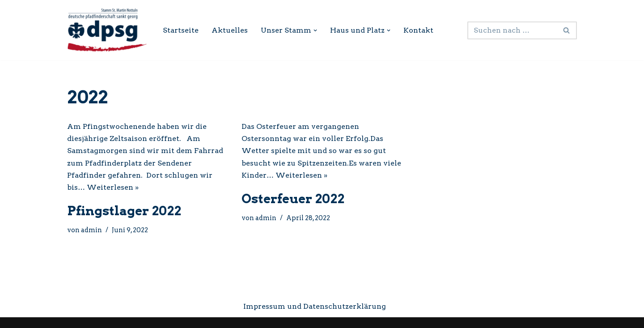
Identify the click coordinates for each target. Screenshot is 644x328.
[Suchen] (512, 30)
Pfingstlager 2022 (124, 211)
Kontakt (418, 30)
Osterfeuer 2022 (293, 199)
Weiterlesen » (113, 187)
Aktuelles (230, 30)
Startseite (181, 30)
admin (91, 230)
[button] (315, 30)
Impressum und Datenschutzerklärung (315, 306)
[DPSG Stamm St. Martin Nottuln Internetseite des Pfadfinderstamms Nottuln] (107, 30)
